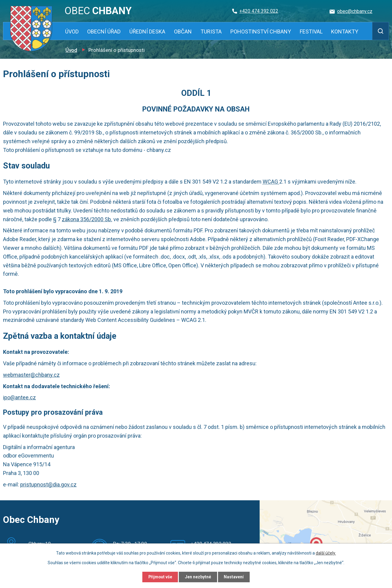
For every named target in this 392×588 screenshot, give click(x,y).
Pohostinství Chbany (261, 31)
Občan (183, 31)
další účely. (326, 553)
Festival (311, 31)
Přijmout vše (159, 577)
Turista (211, 31)
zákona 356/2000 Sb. (87, 219)
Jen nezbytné (199, 577)
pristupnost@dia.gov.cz (48, 484)
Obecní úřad (104, 31)
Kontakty (345, 31)
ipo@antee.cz (19, 397)
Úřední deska (147, 31)
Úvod (72, 31)
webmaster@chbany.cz (31, 375)
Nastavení (235, 577)
